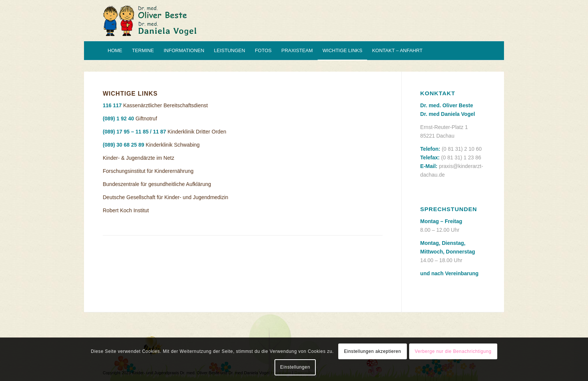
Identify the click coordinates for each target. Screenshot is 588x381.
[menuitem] (115, 51)
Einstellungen (295, 367)
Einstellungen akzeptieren (372, 351)
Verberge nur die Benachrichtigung (453, 351)
